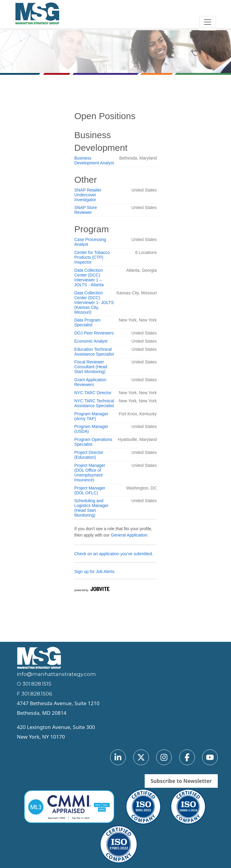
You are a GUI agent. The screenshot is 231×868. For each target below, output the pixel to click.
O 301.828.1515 (34, 684)
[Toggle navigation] (208, 22)
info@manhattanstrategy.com (56, 674)
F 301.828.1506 (35, 694)
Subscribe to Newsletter (181, 781)
